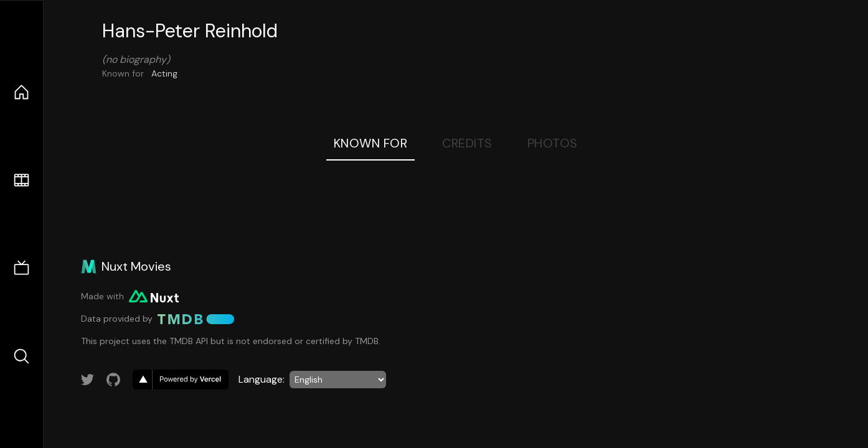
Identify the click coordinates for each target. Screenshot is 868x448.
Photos (553, 143)
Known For (371, 143)
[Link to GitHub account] (113, 380)
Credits (467, 143)
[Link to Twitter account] (88, 380)
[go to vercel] (181, 380)
